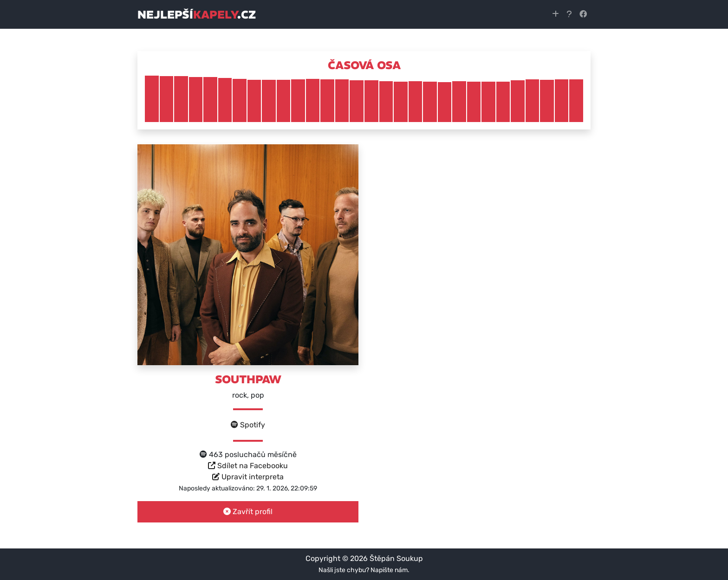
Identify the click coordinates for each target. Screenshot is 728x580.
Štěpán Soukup (396, 558)
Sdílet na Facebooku (248, 466)
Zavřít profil (248, 512)
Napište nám (389, 570)
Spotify (248, 425)
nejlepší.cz (197, 14)
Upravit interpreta (248, 477)
